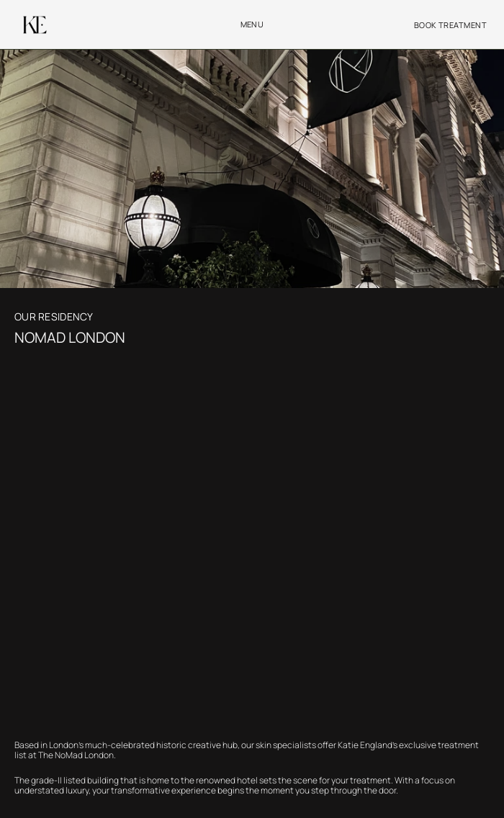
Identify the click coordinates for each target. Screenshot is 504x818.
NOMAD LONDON (71, 337)
